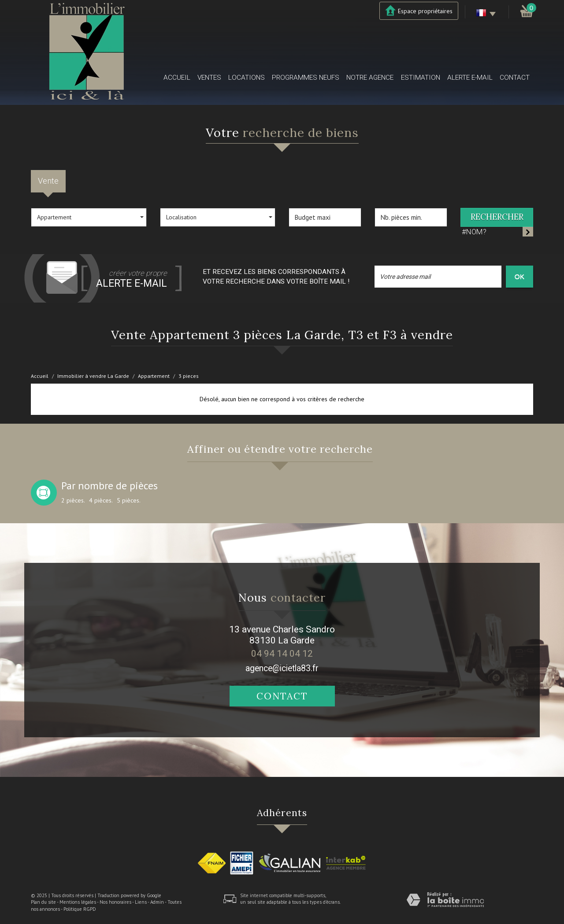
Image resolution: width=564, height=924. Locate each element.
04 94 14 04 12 (282, 654)
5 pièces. (129, 500)
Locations (247, 78)
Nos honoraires (115, 902)
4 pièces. (101, 500)
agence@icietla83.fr (282, 668)
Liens (141, 902)
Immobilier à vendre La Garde (93, 376)
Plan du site (43, 902)
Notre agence (370, 78)
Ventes (209, 78)
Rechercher (497, 217)
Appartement (154, 376)
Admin (157, 902)
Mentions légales (78, 902)
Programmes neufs (306, 78)
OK (519, 276)
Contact (515, 78)
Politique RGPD (80, 909)
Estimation (421, 78)
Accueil (177, 78)
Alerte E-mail (470, 78)
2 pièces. (73, 500)
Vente (48, 181)
